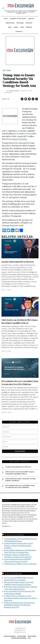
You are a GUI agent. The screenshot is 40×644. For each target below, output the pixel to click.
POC (29, 638)
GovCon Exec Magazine (19, 638)
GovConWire (14, 573)
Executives (29, 23)
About (22, 27)
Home (6, 19)
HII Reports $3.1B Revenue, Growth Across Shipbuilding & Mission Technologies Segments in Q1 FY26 (19, 605)
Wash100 (29, 27)
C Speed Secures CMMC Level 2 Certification (20, 564)
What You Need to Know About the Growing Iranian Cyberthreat (20, 480)
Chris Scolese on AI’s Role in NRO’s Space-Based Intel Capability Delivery (20, 473)
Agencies (31, 19)
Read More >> (6, 526)
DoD (4, 70)
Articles (16, 27)
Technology (20, 23)
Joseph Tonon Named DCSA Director (18, 262)
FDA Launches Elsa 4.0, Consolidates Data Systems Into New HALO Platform (20, 486)
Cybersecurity (10, 23)
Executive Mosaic (10, 636)
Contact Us (19, 31)
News (10, 27)
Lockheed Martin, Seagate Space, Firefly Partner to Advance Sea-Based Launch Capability (19, 546)
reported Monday (19, 139)
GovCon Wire (22, 636)
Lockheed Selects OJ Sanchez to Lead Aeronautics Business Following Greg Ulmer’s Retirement (21, 598)
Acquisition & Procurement (18, 19)
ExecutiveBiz (15, 535)
